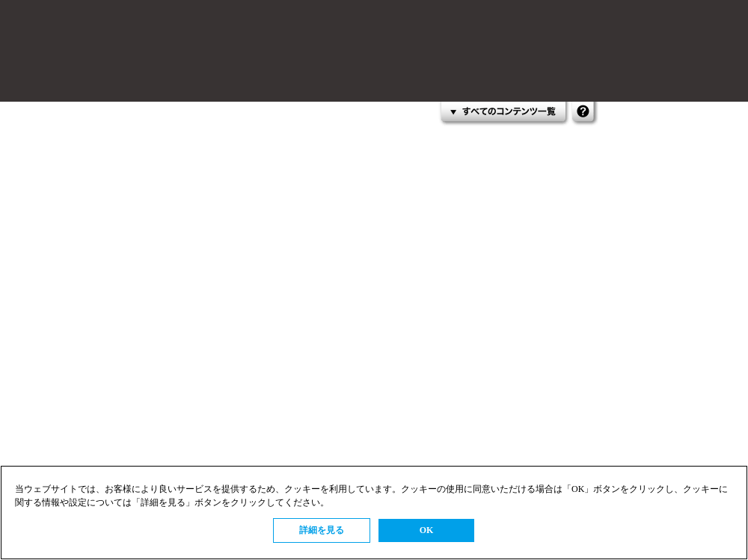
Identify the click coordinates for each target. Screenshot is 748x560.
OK (427, 530)
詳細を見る (322, 530)
